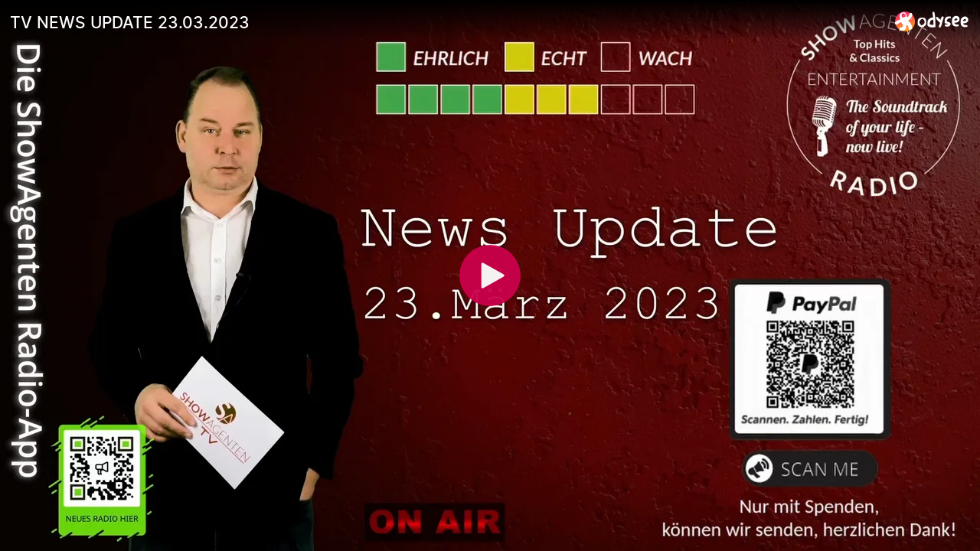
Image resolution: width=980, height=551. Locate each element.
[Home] (932, 21)
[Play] (490, 275)
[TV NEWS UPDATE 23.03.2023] (446, 22)
